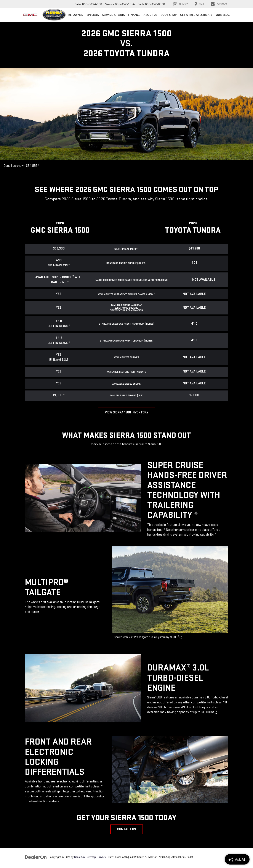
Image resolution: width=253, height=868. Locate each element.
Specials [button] (93, 15)
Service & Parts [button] (114, 15)
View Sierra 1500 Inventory (127, 412)
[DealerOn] (36, 857)
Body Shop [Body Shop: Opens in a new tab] (169, 15)
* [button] (39, 166)
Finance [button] (134, 15)
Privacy (102, 857)
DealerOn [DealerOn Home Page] (79, 857)
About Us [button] (150, 15)
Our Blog (223, 15)
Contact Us (127, 829)
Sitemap (91, 857)
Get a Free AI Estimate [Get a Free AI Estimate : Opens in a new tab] (196, 15)
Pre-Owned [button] (75, 15)
